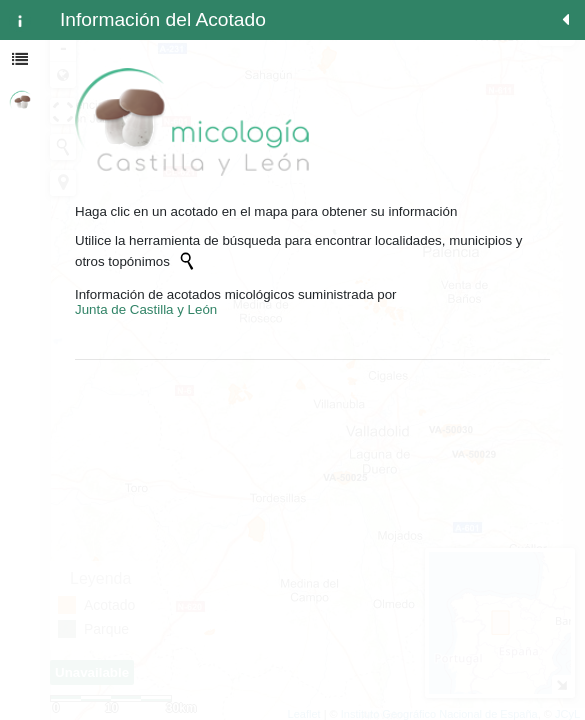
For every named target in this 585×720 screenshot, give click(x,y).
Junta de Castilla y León (146, 309)
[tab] (20, 20)
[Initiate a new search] (187, 261)
